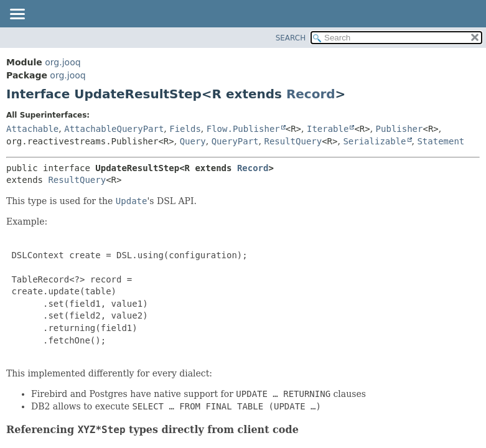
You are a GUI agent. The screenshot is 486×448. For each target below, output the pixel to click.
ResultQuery (293, 141)
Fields (185, 129)
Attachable (32, 129)
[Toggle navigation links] (17, 15)
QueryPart (235, 141)
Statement (441, 141)
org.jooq (63, 62)
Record (311, 94)
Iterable (328, 129)
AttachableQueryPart (114, 129)
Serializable (374, 141)
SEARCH (291, 38)
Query (193, 141)
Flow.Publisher (243, 129)
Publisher (400, 129)
